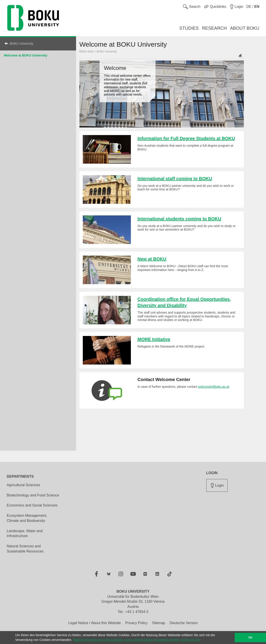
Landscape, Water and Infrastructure (25, 534)
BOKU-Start (86, 52)
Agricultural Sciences (23, 485)
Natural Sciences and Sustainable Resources (25, 549)
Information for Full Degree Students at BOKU (186, 138)
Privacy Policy (136, 623)
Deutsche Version (184, 623)
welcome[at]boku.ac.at (214, 387)
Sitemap (159, 623)
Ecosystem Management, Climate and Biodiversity (27, 518)
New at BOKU (152, 259)
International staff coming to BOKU (175, 179)
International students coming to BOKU (179, 219)
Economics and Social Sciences (32, 505)
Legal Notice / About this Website (95, 623)
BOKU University (22, 44)
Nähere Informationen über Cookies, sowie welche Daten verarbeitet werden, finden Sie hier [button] (137, 640)
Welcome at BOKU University (26, 55)
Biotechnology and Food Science (33, 495)
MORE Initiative (154, 339)
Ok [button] (250, 638)
